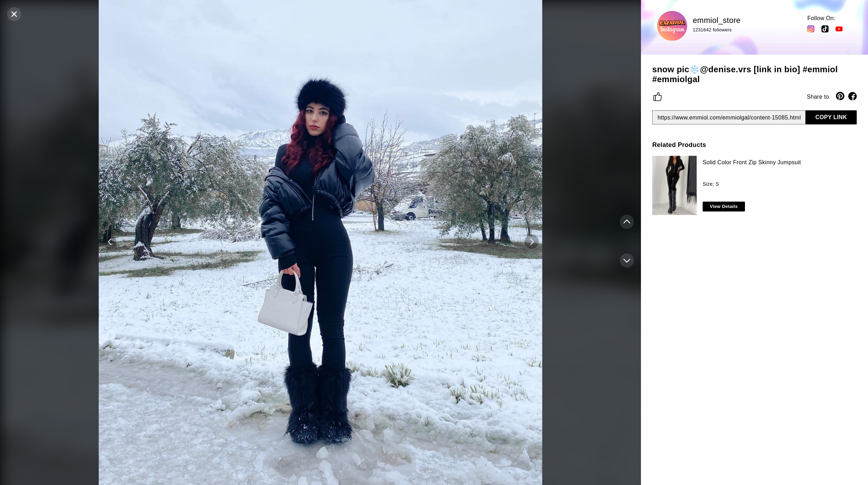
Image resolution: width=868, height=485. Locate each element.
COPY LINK (831, 117)
